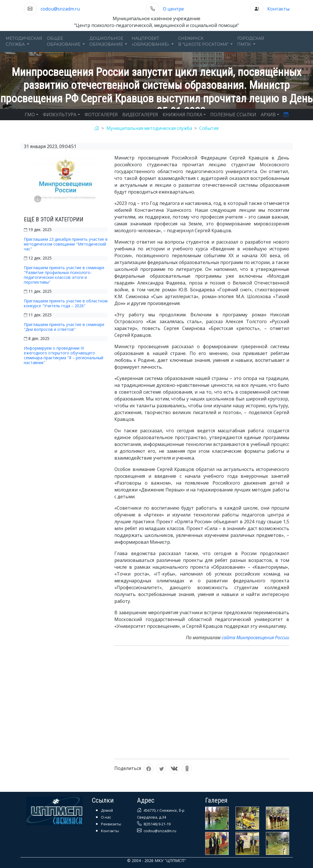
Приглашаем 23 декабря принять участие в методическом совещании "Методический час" (66, 244)
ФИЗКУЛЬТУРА (60, 115)
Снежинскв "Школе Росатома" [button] (204, 41)
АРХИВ (268, 115)
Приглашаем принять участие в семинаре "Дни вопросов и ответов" (64, 327)
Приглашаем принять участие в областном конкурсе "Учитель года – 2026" (66, 303)
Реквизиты (111, 824)
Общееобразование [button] (64, 41)
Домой (107, 810)
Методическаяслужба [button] (24, 41)
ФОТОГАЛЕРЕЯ (101, 115)
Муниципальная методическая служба (149, 128)
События (209, 128)
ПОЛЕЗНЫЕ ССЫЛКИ (233, 115)
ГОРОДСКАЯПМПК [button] (251, 41)
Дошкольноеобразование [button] (107, 41)
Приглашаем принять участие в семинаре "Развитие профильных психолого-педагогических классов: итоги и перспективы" (64, 275)
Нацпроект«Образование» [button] (151, 41)
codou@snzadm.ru (60, 9)
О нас (106, 817)
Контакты (278, 9)
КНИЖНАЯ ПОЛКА (182, 115)
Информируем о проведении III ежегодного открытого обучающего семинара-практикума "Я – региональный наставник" (64, 355)
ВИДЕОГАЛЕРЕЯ (140, 115)
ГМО (30, 115)
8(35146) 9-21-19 (157, 824)
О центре (173, 9)
